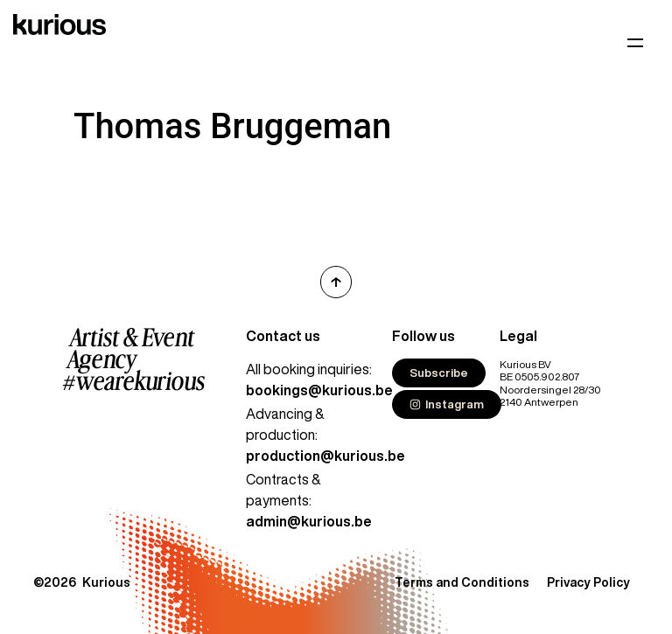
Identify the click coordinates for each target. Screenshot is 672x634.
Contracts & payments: (309, 500)
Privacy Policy (588, 582)
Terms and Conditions (462, 582)
